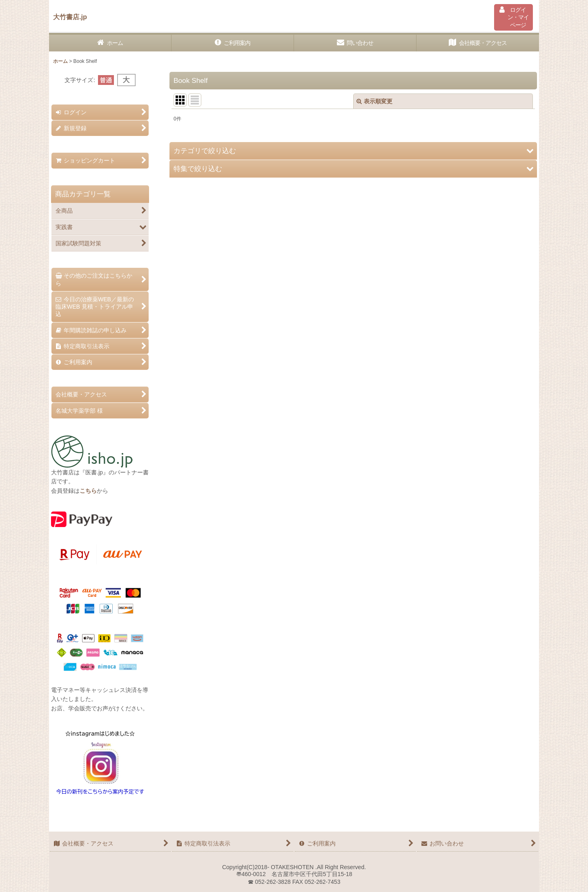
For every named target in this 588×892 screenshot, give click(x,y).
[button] (353, 151)
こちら (88, 491)
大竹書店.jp (70, 17)
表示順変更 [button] (374, 101)
